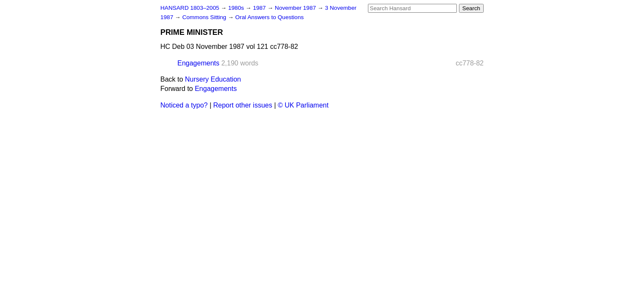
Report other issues (243, 105)
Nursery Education (213, 79)
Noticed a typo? (184, 105)
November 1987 (296, 8)
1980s (237, 8)
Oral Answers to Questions (269, 17)
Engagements (198, 63)
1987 (260, 8)
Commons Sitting (205, 17)
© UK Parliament (303, 105)
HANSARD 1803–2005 (190, 8)
